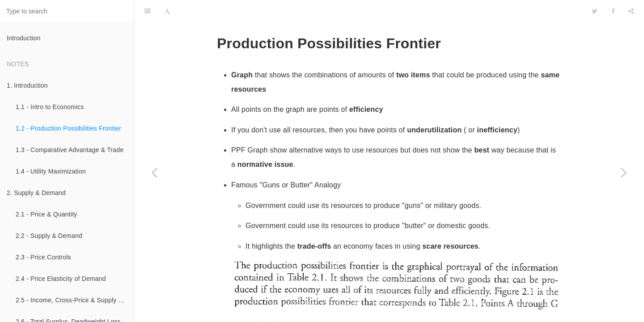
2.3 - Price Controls (43, 257)
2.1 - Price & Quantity (46, 214)
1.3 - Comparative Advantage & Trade (70, 150)
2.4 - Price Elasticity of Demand (61, 279)
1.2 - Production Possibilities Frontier (68, 128)
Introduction (24, 38)
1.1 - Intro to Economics (50, 107)
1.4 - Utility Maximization (51, 171)
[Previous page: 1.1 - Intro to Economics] (154, 172)
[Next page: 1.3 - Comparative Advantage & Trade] (624, 172)
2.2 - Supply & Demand (49, 236)
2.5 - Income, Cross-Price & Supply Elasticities (75, 300)
